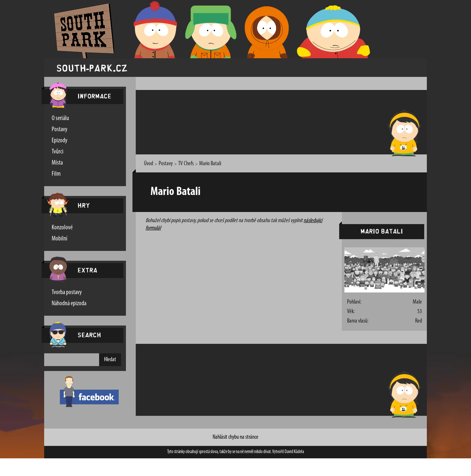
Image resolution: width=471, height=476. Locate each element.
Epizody (60, 141)
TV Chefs (186, 164)
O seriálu (60, 118)
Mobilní (60, 239)
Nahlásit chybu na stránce (235, 437)
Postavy (60, 130)
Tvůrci (58, 152)
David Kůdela (294, 452)
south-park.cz (92, 68)
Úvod (148, 164)
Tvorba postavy (67, 292)
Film (56, 174)
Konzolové (62, 228)
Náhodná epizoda (69, 304)
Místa (57, 163)
